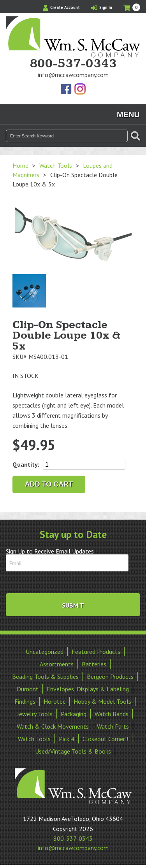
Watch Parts (113, 726)
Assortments (57, 664)
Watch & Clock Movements (53, 726)
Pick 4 (67, 739)
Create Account (61, 7)
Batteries (94, 664)
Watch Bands (112, 714)
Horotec (55, 701)
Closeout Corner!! (105, 739)
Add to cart (49, 484)
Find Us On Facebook (67, 90)
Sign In (102, 7)
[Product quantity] (84, 465)
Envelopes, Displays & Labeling (88, 689)
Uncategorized (45, 652)
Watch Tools (56, 165)
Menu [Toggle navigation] (128, 114)
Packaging (74, 714)
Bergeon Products (110, 676)
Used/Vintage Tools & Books (73, 751)
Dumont (28, 689)
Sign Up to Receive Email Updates (50, 551)
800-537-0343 (73, 64)
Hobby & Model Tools (102, 701)
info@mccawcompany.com (73, 75)
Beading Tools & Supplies (45, 676)
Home (20, 165)
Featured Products (96, 652)
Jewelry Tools (35, 714)
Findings (25, 701)
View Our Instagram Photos (80, 90)
